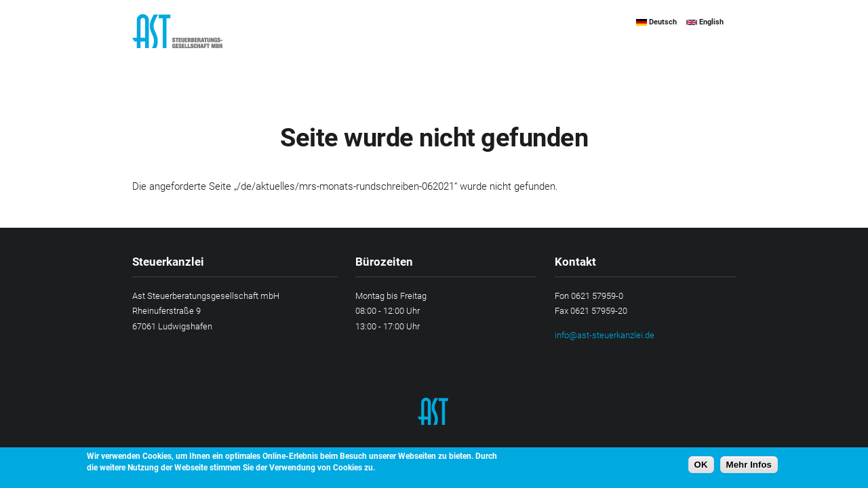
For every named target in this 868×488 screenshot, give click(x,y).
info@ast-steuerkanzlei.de (605, 335)
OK (701, 469)
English (705, 22)
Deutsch (656, 22)
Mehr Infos (749, 469)
